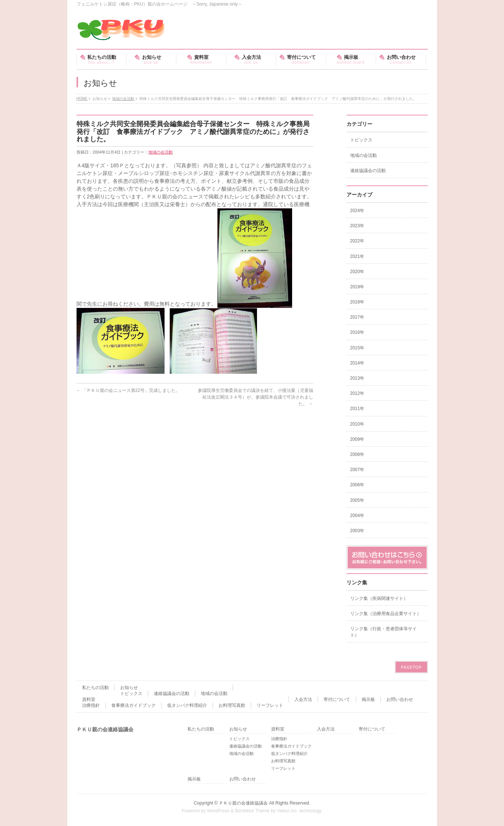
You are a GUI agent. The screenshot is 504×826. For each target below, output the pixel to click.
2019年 (357, 287)
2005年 (357, 500)
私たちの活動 (95, 688)
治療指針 (91, 705)
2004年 (357, 516)
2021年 (357, 256)
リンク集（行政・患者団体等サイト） (383, 632)
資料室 (89, 699)
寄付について (337, 699)
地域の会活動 (123, 99)
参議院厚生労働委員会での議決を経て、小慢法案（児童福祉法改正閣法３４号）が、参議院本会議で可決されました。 (256, 397)
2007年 (357, 470)
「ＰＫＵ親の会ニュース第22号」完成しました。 (128, 390)
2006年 (357, 485)
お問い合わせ (400, 699)
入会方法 (303, 699)
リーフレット (270, 705)
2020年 (357, 272)
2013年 (357, 378)
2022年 (357, 241)
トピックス (361, 140)
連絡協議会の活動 (368, 171)
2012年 (357, 393)
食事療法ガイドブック (133, 705)
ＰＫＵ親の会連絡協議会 (243, 803)
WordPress (218, 811)
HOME (82, 99)
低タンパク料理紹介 (187, 705)
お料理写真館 (232, 705)
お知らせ (129, 688)
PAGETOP (411, 667)
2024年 (357, 211)
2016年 (357, 332)
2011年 (357, 409)
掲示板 (368, 699)
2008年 (357, 454)
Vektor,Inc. (288, 811)
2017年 (357, 317)
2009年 (357, 439)
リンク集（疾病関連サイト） (379, 598)
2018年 (357, 302)
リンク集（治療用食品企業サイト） (386, 614)
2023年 (357, 226)
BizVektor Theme (252, 811)
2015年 (357, 348)
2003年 (357, 531)
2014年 (357, 363)
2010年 (357, 424)
